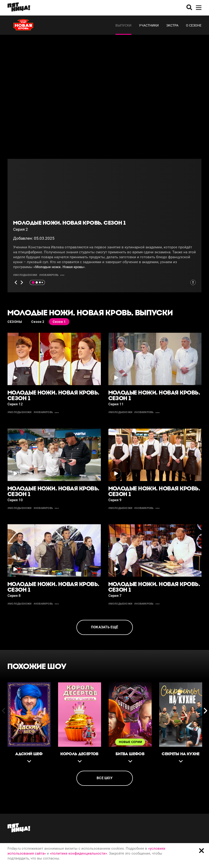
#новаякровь (49, 275)
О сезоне (194, 25)
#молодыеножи (25, 275)
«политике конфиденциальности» (78, 853)
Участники (149, 25)
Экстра (172, 25)
